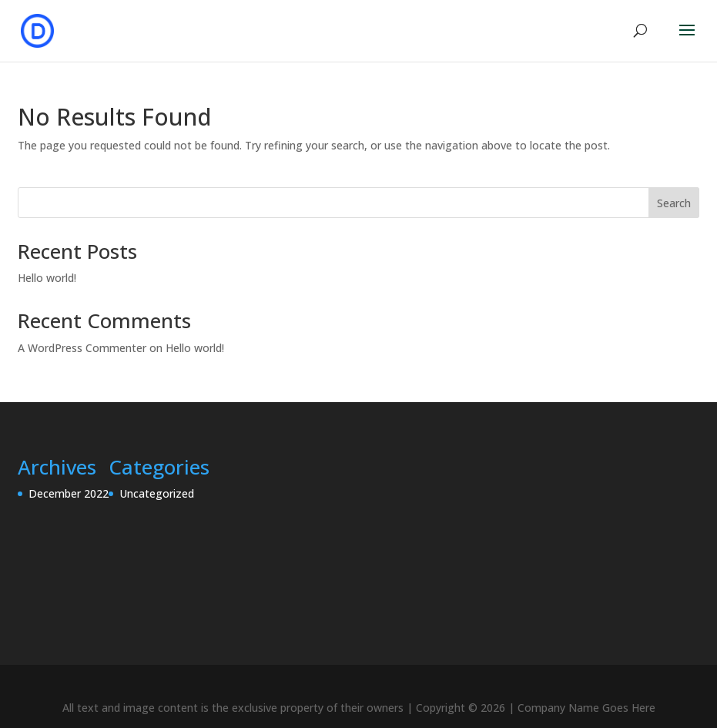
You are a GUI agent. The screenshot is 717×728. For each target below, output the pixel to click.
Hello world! (47, 278)
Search (674, 203)
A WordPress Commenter (82, 348)
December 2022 (69, 493)
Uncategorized (157, 493)
